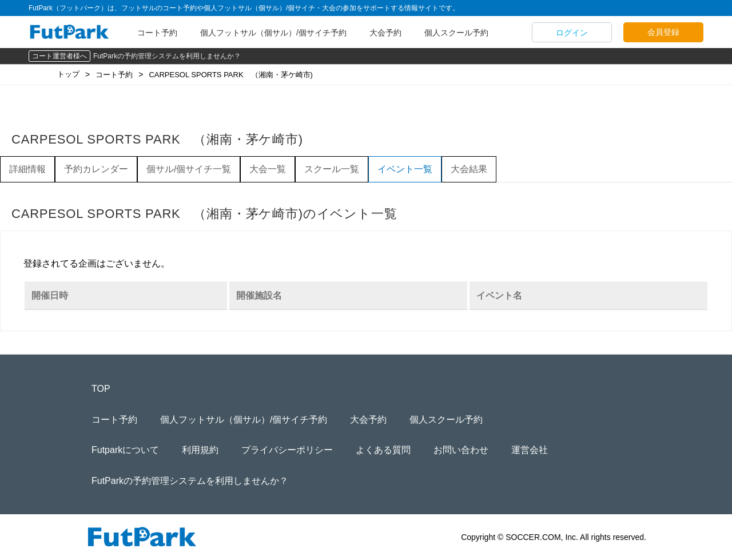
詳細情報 (27, 169)
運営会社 (530, 450)
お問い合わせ (461, 450)
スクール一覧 (332, 169)
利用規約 (200, 450)
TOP (101, 389)
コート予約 (157, 33)
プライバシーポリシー (287, 450)
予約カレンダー (96, 169)
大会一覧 (268, 169)
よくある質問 (383, 450)
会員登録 (663, 32)
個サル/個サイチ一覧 (189, 169)
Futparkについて (125, 450)
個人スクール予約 (456, 33)
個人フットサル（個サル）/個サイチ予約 (273, 33)
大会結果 (469, 169)
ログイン (572, 33)
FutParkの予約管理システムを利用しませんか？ (167, 56)
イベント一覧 (405, 169)
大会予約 (385, 33)
